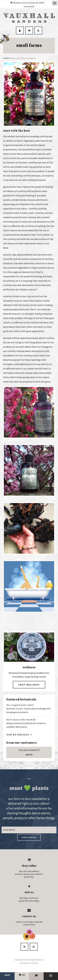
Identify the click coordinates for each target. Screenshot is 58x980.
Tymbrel (35, 963)
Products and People (28, 58)
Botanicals (15, 58)
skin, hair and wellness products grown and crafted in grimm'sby (29, 874)
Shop (7, 975)
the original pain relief (20, 705)
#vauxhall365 (29, 6)
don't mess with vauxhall (21, 720)
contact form (29, 925)
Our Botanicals (18, 735)
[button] (29, 437)
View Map (34, 901)
